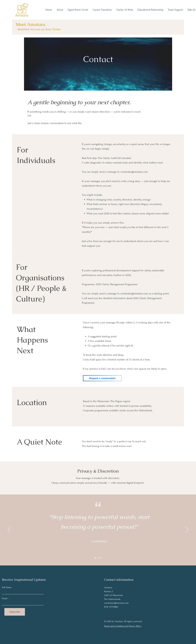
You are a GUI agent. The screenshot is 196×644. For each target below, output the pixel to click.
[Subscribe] (15, 612)
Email (5, 598)
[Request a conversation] (102, 378)
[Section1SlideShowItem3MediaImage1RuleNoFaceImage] (101, 558)
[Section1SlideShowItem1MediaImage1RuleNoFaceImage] (95, 558)
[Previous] (9, 530)
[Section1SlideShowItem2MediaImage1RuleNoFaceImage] (98, 558)
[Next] (187, 530)
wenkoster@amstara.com (134, 172)
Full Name (7, 587)
